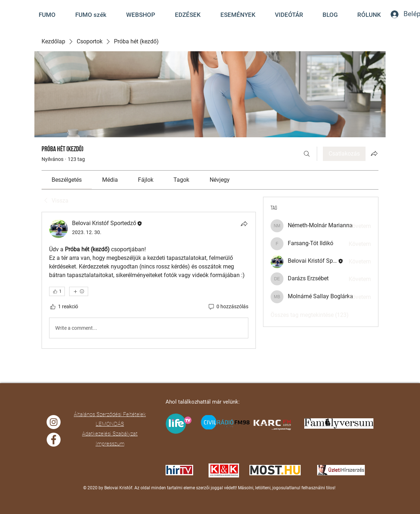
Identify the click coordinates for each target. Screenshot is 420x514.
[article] (149, 280)
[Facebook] (54, 440)
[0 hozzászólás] (228, 307)
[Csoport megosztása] (374, 153)
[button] (289, 15)
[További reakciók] (79, 291)
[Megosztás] (244, 224)
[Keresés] (307, 154)
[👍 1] (57, 291)
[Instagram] (54, 422)
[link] (67, 180)
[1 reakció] (64, 307)
